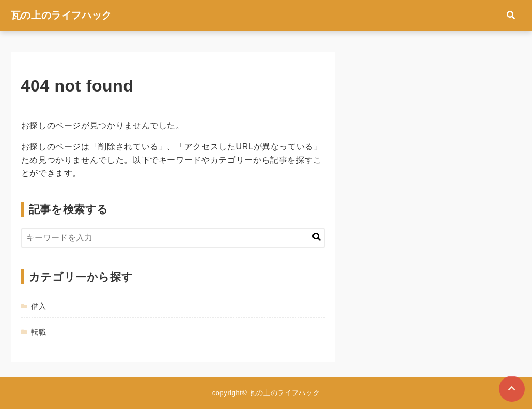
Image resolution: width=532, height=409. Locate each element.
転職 (38, 332)
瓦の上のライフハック (61, 15)
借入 (38, 306)
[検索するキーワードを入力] (173, 238)
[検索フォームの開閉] (511, 16)
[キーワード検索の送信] (317, 238)
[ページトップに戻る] (512, 389)
